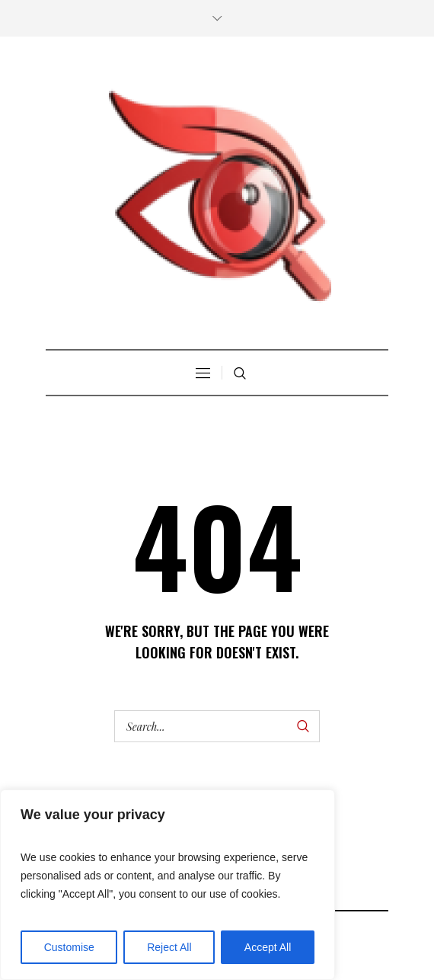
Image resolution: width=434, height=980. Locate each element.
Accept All (268, 947)
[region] (168, 885)
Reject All (169, 947)
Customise (69, 947)
